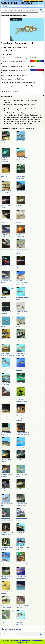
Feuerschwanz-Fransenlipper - (22, 395)
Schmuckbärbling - (21, 573)
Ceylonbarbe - (22, 471)
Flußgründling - (8, 262)
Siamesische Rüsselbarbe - (23, 247)
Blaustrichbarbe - (8, 171)
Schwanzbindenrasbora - (23, 558)
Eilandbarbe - (22, 514)
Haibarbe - (6, 138)
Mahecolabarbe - (23, 485)
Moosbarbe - (22, 335)
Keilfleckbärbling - (21, 618)
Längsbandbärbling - (7, 573)
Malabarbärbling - (23, 364)
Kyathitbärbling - (22, 293)
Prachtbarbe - (7, 471)
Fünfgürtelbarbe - (8, 350)
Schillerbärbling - (22, 262)
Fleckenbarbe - (7, 500)
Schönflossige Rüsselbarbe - (21, 412)
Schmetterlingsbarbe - (7, 187)
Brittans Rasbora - (6, 558)
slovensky (26, 1)
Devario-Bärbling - (21, 350)
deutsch (41, 1)
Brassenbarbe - (6, 155)
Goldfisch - (22, 231)
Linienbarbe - (7, 485)
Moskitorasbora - (8, 216)
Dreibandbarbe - (6, 335)
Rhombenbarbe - (8, 529)
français (32, 1)
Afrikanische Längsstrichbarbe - (21, 172)
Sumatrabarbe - (7, 544)
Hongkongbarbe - (23, 137)
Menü (5, 6)
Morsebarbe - (7, 202)
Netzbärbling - (7, 587)
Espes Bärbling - (8, 617)
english (36, 1)
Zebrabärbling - (22, 308)
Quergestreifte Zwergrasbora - (22, 278)
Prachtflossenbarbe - (22, 154)
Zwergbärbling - (22, 216)
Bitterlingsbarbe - (23, 544)
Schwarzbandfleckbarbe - (23, 500)
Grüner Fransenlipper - (7, 411)
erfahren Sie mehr (22, 643)
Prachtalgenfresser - (6, 429)
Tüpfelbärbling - (7, 308)
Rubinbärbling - (7, 277)
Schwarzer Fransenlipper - (23, 429)
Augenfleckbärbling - (7, 231)
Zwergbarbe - (7, 456)
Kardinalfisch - (23, 602)
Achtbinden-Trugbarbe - (7, 379)
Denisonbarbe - (6, 602)
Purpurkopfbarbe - (7, 514)
